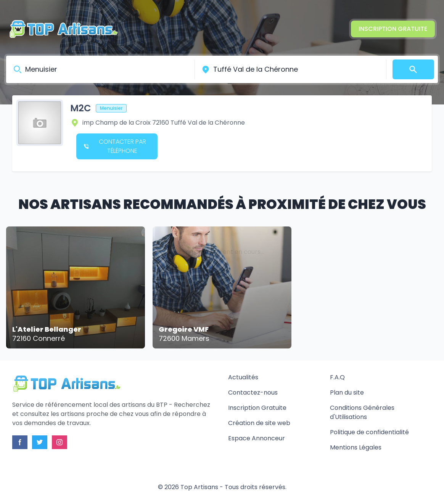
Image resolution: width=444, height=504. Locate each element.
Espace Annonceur (257, 438)
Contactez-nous (253, 392)
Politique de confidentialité (369, 432)
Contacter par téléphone (115, 146)
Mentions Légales (356, 447)
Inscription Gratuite (393, 29)
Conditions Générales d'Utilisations (362, 412)
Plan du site (347, 392)
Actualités (243, 377)
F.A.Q (337, 377)
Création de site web (259, 423)
